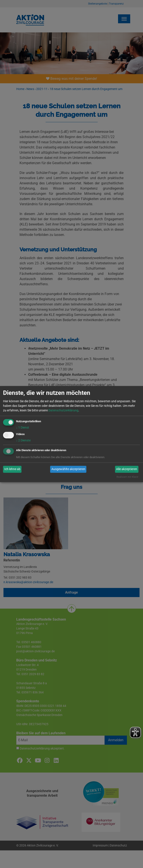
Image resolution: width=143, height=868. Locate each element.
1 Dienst (23, 427)
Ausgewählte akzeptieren (68, 469)
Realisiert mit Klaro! (127, 477)
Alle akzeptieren (127, 469)
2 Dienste (23, 440)
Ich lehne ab (12, 469)
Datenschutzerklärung (63, 410)
